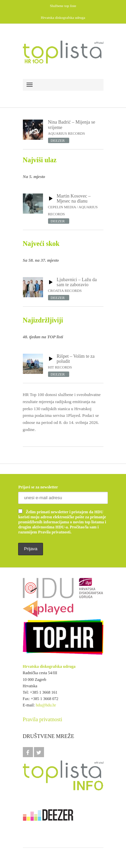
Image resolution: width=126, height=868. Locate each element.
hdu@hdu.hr (46, 705)
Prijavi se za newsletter (38, 487)
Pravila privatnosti (43, 719)
